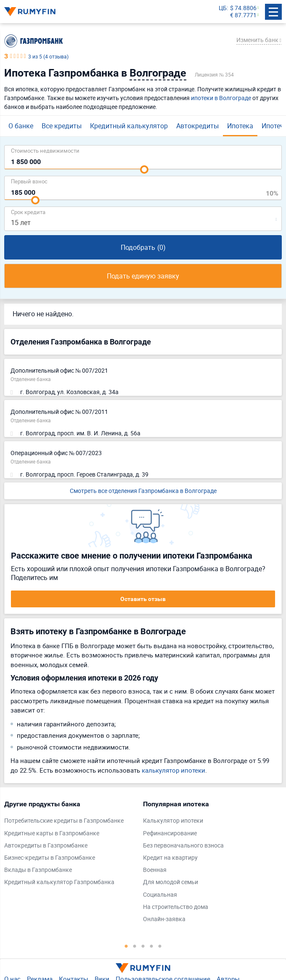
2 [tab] (135, 946)
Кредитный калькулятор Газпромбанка (59, 882)
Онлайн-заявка (164, 919)
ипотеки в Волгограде (221, 98)
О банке (21, 126)
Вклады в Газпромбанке (38, 870)
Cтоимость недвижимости (45, 150)
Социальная (160, 895)
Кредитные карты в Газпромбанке (52, 833)
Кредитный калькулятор (129, 126)
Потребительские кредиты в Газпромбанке (64, 821)
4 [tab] (151, 946)
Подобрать (143, 247)
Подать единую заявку (143, 276)
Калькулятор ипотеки (173, 821)
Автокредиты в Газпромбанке (46, 846)
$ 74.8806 (243, 8)
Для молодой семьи (171, 882)
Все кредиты (62, 126)
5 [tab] (160, 946)
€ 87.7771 (243, 15)
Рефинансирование (170, 833)
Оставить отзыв (143, 599)
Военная (155, 870)
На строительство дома (176, 907)
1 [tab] (126, 946)
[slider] (144, 170)
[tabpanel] (69, 845)
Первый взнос (29, 181)
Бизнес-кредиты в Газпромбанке (50, 858)
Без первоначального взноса (183, 846)
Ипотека (240, 126)
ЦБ (223, 8)
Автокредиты (197, 126)
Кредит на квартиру (170, 858)
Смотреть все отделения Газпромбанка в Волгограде (143, 491)
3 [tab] (143, 946)
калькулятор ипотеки (173, 770)
